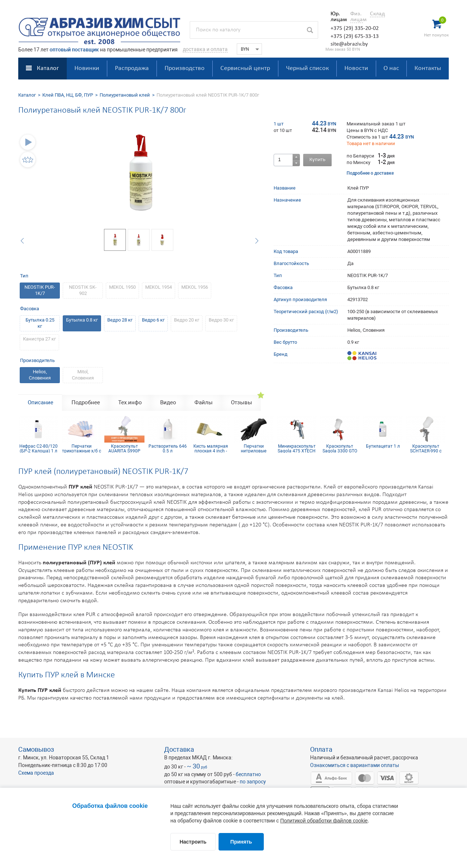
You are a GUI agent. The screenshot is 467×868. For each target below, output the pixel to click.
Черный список (307, 68)
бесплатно (248, 774)
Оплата (321, 749)
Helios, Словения (40, 375)
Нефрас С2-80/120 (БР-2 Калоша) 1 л (38, 448)
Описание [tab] (40, 402)
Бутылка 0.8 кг (82, 320)
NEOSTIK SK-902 (83, 290)
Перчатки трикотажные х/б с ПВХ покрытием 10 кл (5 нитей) (81, 448)
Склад (377, 14)
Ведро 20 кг (187, 320)
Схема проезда (36, 773)
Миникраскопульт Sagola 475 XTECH (297, 448)
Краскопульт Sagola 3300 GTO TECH (340, 448)
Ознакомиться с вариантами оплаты (355, 765)
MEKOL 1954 (159, 287)
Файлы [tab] (204, 402)
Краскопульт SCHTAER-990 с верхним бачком (426, 448)
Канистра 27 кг (39, 339)
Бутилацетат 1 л (383, 446)
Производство (185, 68)
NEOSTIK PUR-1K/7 (40, 290)
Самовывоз (36, 749)
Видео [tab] (168, 402)
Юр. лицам (337, 17)
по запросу (253, 782)
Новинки (87, 68)
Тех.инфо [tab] (130, 402)
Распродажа (132, 68)
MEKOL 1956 (195, 287)
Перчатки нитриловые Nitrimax (254, 448)
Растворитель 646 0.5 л (168, 448)
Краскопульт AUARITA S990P (124, 448)
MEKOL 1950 (122, 287)
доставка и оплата (205, 49)
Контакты (428, 68)
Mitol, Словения (83, 375)
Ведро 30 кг (221, 320)
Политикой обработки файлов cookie (324, 821)
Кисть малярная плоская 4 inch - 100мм (211, 448)
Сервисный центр (245, 68)
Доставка (179, 749)
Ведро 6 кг (153, 320)
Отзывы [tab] (242, 402)
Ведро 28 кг (120, 320)
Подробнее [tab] (86, 402)
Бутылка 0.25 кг (40, 323)
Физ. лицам (357, 17)
